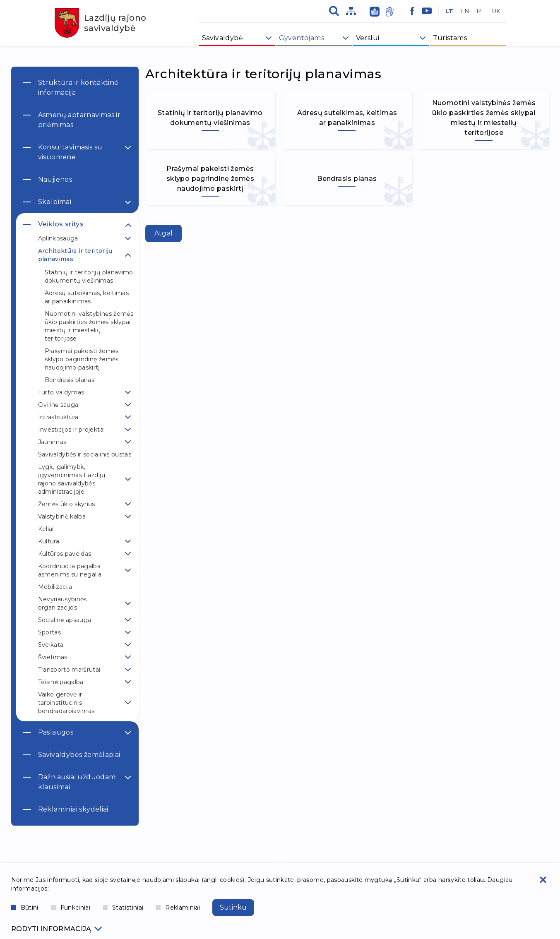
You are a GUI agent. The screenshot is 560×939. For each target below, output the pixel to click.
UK (496, 11)
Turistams (450, 38)
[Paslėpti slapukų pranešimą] (543, 880)
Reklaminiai (178, 908)
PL (481, 11)
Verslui (368, 38)
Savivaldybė (222, 38)
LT (449, 11)
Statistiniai (123, 908)
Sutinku (233, 907)
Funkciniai (71, 908)
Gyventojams (302, 38)
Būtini (25, 908)
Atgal (164, 233)
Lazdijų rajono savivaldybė (101, 23)
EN (465, 11)
